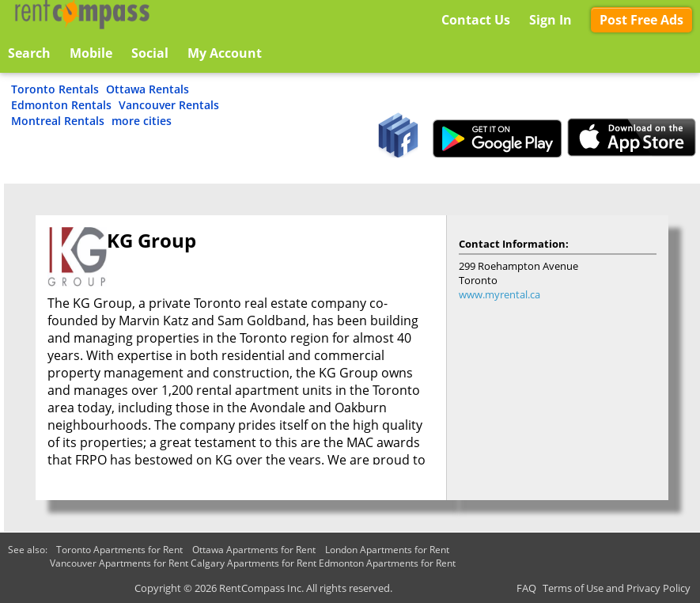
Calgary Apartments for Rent (254, 563)
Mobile (91, 53)
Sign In (551, 20)
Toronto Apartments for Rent (119, 550)
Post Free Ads (641, 20)
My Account (225, 53)
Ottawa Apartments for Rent (254, 550)
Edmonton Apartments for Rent (387, 563)
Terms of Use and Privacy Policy (617, 588)
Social (150, 53)
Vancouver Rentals (169, 105)
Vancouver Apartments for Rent (119, 563)
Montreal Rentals (58, 121)
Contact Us (476, 20)
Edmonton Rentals (61, 105)
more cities (142, 121)
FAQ (526, 588)
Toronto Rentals (55, 89)
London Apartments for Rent (387, 550)
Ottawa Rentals (148, 89)
